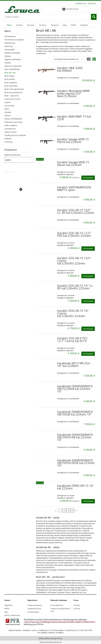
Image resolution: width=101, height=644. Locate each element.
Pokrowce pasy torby (13, 122)
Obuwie (8, 112)
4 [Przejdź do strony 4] (73, 510)
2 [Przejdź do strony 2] (64, 510)
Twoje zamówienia (35, 605)
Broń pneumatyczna (13, 92)
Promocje (9, 142)
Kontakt (77, 605)
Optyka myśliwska (12, 53)
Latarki (7, 102)
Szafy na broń (11, 132)
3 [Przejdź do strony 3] (68, 510)
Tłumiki (8, 63)
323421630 (83, 630)
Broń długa (9, 76)
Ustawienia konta (34, 609)
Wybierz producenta (12, 155)
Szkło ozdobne (11, 125)
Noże (7, 109)
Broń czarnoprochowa (14, 89)
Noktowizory (10, 43)
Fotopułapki (10, 50)
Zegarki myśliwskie (13, 59)
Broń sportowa (11, 86)
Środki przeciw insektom (15, 135)
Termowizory (10, 36)
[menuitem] (9, 25)
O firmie (77, 609)
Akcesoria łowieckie (13, 66)
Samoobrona (10, 129)
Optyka (8, 56)
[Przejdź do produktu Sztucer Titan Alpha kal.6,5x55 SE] (19, 201)
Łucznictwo (9, 106)
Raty (6, 612)
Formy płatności (57, 605)
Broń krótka (10, 79)
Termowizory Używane (14, 40)
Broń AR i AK (10, 73)
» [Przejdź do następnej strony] (77, 510)
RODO (7, 609)
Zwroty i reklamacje (12, 615)
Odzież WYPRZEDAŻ (13, 119)
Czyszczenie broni (12, 99)
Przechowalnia (33, 612)
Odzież (7, 115)
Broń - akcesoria (12, 96)
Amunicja (9, 46)
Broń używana (11, 82)
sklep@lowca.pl (71, 630)
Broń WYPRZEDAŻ (12, 69)
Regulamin (9, 605)
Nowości (8, 139)
